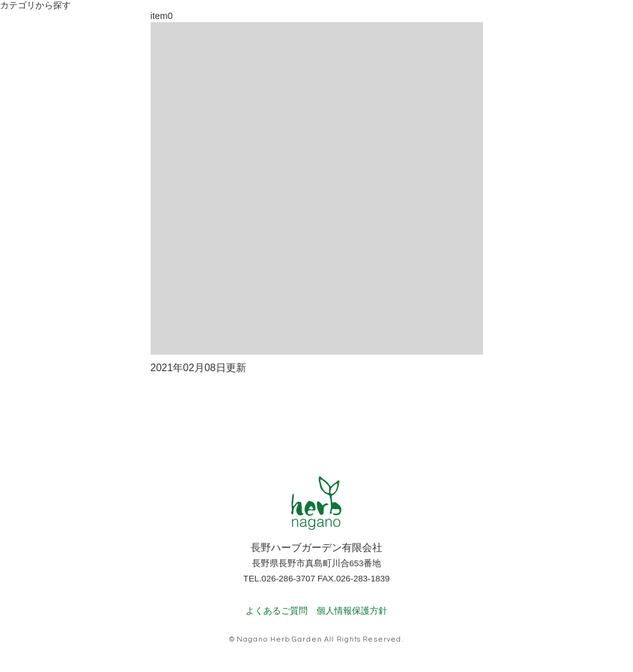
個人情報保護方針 (352, 611)
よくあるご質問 (277, 611)
